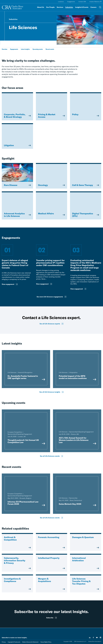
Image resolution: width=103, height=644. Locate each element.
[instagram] (100, 638)
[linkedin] (90, 638)
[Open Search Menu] (100, 7)
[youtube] (97, 638)
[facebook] (93, 638)
